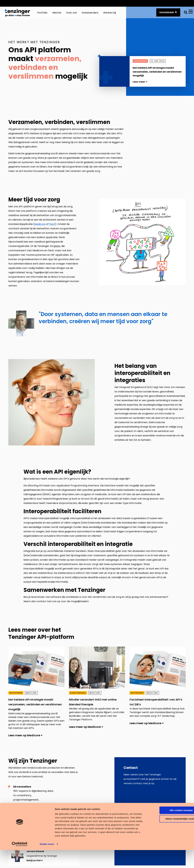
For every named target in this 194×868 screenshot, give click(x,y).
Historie (165, 3)
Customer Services (125, 3)
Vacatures (181, 3)
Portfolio (42, 14)
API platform (148, 3)
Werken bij (110, 14)
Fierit (52, 227)
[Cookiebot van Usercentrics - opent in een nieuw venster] (20, 862)
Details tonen (47, 862)
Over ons (71, 14)
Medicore (40, 227)
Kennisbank (165, 14)
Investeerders (90, 14)
